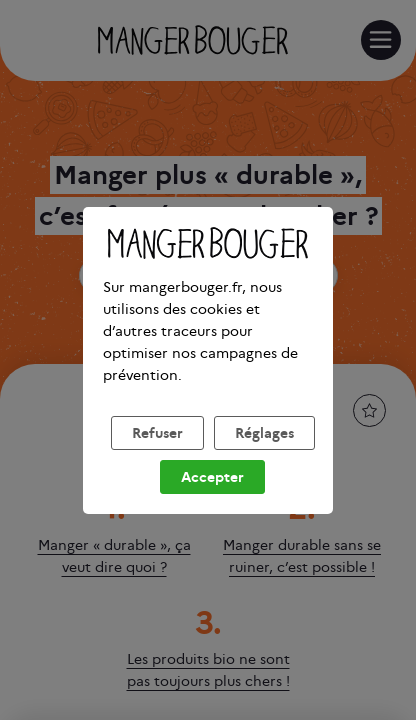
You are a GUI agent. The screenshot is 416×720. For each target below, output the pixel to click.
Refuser (157, 457)
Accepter (212, 501)
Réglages (264, 457)
